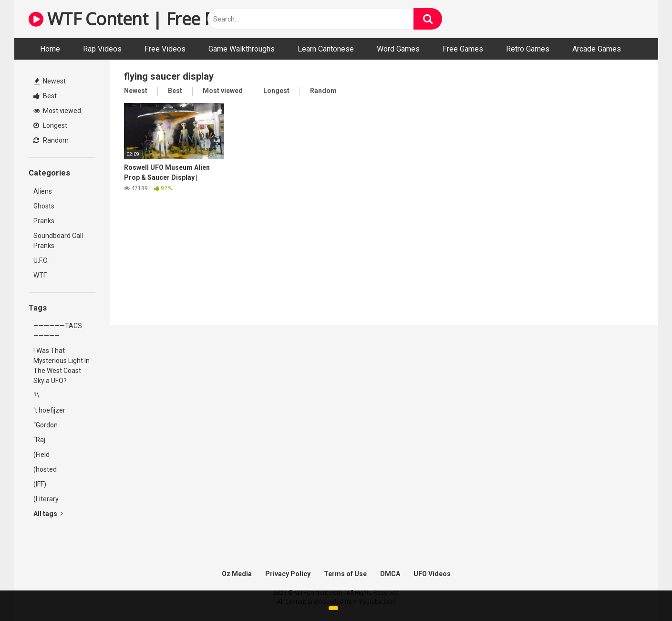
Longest (50, 125)
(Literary (46, 499)
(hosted (45, 469)
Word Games (398, 49)
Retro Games (528, 49)
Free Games (463, 49)
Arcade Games (597, 49)
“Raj (39, 440)
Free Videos (165, 49)
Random (51, 140)
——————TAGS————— (58, 331)
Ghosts (44, 206)
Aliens (43, 191)
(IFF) (40, 484)
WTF (40, 275)
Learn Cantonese (326, 49)
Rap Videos (102, 49)
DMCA (390, 574)
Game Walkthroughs (242, 49)
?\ (36, 395)
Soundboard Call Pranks (58, 241)
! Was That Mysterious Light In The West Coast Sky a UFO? (62, 366)
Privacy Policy (288, 574)
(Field (41, 455)
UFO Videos (432, 574)
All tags (48, 514)
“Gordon (46, 425)
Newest (50, 81)
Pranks (44, 221)
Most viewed (57, 111)
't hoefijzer (49, 410)
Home (50, 49)
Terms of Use (345, 574)
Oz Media (237, 574)
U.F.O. (41, 260)
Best (45, 96)
